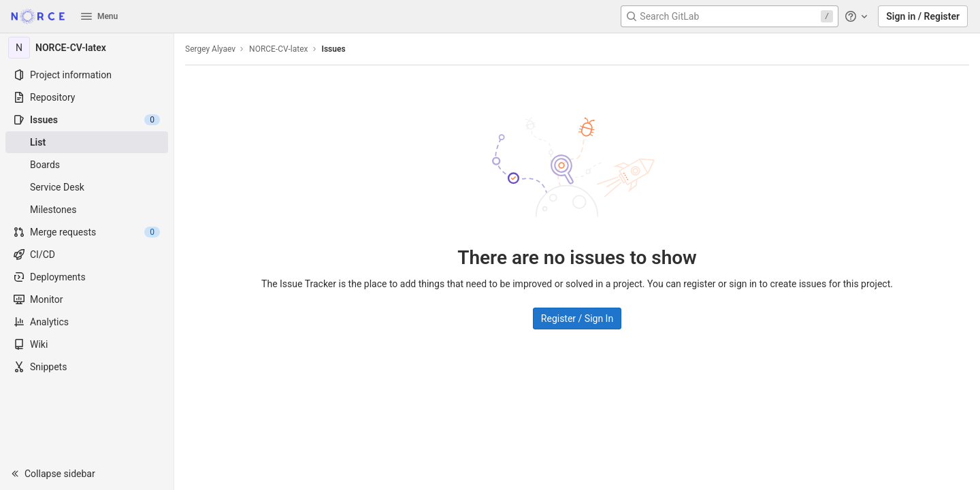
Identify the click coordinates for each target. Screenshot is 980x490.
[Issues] (87, 120)
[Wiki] (87, 344)
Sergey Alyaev (210, 49)
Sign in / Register (923, 16)
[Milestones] (87, 210)
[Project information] (87, 75)
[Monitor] (87, 299)
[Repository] (87, 97)
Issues (334, 49)
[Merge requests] (87, 232)
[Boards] (87, 165)
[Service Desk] (87, 187)
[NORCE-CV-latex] (87, 48)
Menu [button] (99, 16)
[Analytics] (87, 322)
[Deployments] (87, 277)
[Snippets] (87, 367)
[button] (87, 474)
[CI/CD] (87, 255)
